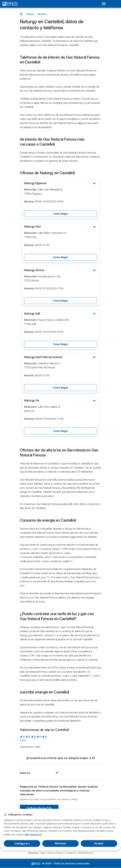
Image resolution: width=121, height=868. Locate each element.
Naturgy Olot (32, 227)
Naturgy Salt (32, 313)
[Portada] (22, 14)
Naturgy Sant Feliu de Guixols (43, 357)
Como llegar (61, 214)
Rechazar (60, 843)
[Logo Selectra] (10, 4)
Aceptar (99, 843)
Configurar (22, 843)
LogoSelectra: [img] (36, 864)
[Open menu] (105, 4)
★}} (22, 737)
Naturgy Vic (32, 400)
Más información (33, 834)
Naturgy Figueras (35, 183)
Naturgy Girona (34, 270)
